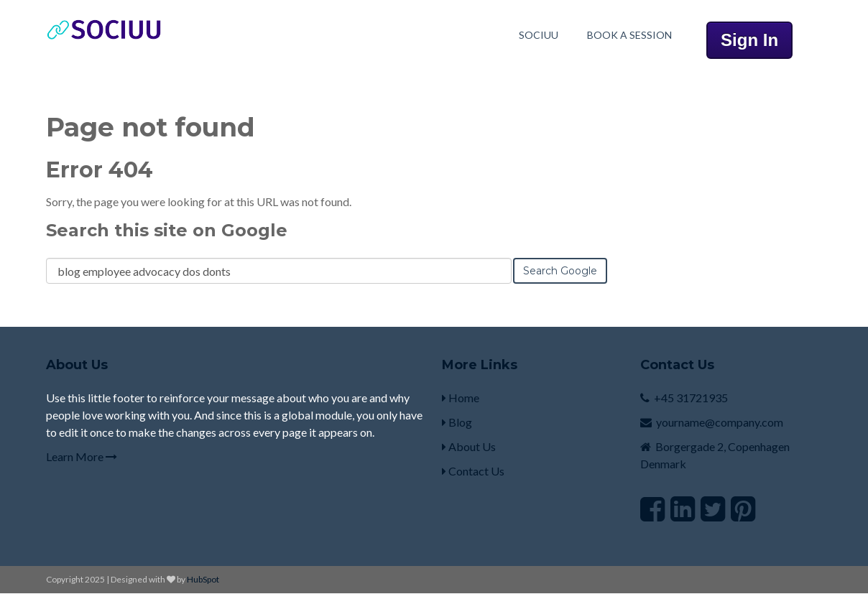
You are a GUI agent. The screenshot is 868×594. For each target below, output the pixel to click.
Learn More (82, 456)
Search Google (560, 271)
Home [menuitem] (461, 398)
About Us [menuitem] (469, 446)
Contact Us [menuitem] (473, 471)
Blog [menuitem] (457, 422)
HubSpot (203, 579)
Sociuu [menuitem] (539, 35)
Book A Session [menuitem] (629, 35)
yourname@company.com (720, 422)
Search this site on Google (167, 230)
